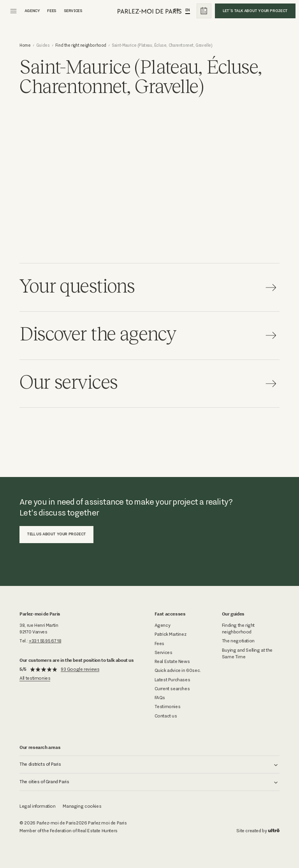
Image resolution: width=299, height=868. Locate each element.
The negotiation (238, 641)
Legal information (37, 806)
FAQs (160, 698)
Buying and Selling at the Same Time (247, 653)
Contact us (166, 716)
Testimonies (168, 707)
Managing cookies (82, 806)
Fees (159, 644)
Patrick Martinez (171, 634)
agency (32, 11)
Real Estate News (172, 661)
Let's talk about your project (255, 11)
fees (52, 11)
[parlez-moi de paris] (150, 11)
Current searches (172, 689)
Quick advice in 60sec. (178, 670)
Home (25, 45)
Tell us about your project (56, 534)
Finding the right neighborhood (238, 629)
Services (73, 11)
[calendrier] (204, 11)
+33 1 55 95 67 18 (45, 641)
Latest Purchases (172, 680)
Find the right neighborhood (81, 45)
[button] (149, 765)
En (188, 10)
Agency (163, 625)
